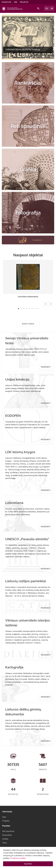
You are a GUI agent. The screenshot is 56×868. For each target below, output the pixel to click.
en (47, 8)
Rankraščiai (28, 83)
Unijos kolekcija (17, 379)
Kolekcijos (7, 2)
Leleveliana (14, 503)
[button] (26, 58)
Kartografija (14, 667)
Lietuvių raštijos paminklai (26, 581)
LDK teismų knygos (20, 452)
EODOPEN (13, 416)
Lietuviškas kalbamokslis (28, 297)
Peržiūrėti (46, 367)
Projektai (24, 2)
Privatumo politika (18, 858)
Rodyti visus (28, 324)
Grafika (28, 169)
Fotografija (28, 213)
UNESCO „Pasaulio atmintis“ (27, 539)
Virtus (5, 843)
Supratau (28, 864)
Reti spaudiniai (28, 126)
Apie (16, 2)
